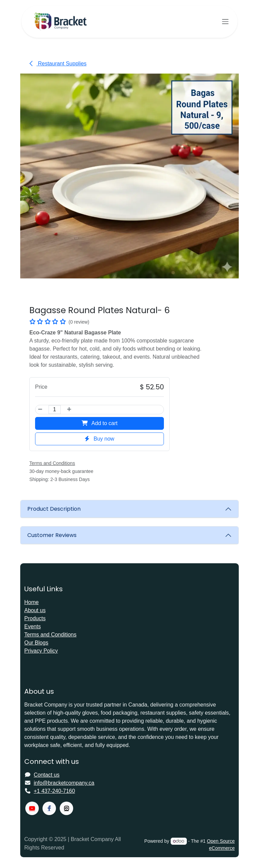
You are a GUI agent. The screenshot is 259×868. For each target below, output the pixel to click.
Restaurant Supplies (57, 64)
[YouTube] (32, 808)
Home (32, 602)
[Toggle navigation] (225, 22)
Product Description (54, 509)
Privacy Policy (41, 651)
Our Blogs (36, 643)
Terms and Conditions (50, 635)
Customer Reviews (52, 535)
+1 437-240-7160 (54, 791)
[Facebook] (49, 808)
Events (33, 626)
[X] (66, 808)
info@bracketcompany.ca (64, 783)
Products (35, 618)
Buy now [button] (99, 439)
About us (35, 610)
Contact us (47, 775)
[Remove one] (40, 410)
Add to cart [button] (100, 424)
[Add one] (69, 410)
